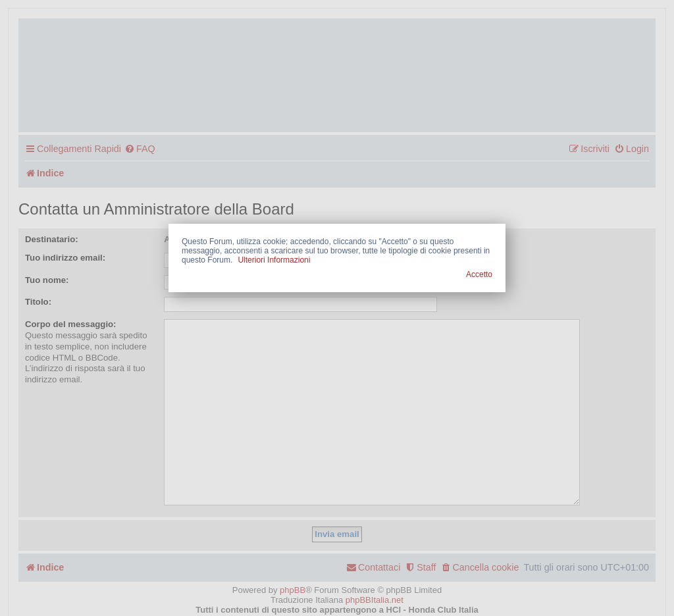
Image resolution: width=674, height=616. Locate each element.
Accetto (479, 274)
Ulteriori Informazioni (274, 260)
